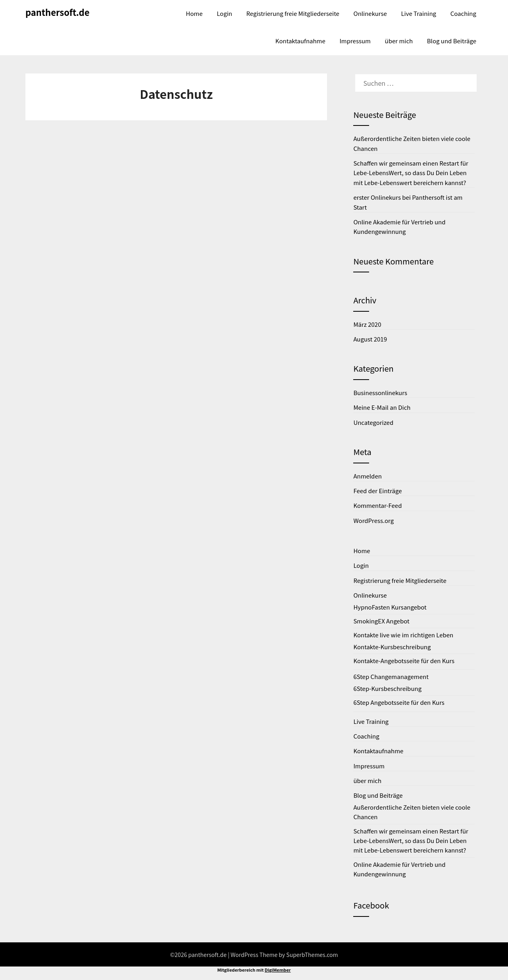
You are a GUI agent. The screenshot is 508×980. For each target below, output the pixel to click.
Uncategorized (373, 422)
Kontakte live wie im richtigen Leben (403, 635)
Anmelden (368, 476)
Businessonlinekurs (380, 393)
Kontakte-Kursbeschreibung (392, 647)
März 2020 (367, 324)
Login (224, 13)
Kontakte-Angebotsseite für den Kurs (404, 661)
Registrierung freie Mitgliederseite (293, 13)
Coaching (463, 13)
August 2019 (370, 339)
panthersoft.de (58, 12)
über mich (399, 41)
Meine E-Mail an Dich (382, 407)
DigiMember (278, 970)
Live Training (419, 13)
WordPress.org (373, 520)
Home (194, 13)
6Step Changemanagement (391, 676)
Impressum (355, 41)
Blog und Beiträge (452, 41)
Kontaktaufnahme (300, 41)
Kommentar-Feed (377, 505)
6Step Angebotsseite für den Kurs (399, 702)
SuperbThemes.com (312, 955)
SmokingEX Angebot (381, 621)
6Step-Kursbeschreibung (387, 688)
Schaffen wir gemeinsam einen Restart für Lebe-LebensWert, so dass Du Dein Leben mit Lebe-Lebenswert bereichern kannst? (411, 173)
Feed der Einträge (377, 491)
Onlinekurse (370, 13)
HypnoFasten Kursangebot (390, 607)
